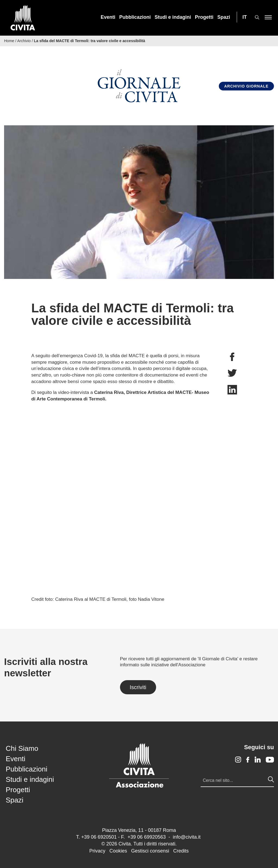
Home (9, 41)
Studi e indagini (173, 17)
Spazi (224, 17)
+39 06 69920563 (147, 837)
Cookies (118, 851)
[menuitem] (108, 17)
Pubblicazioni (135, 17)
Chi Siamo (22, 748)
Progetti (204, 17)
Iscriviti (138, 687)
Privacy (97, 851)
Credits (181, 851)
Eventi (108, 17)
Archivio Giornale (246, 86)
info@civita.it (187, 837)
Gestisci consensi (150, 851)
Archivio (24, 41)
